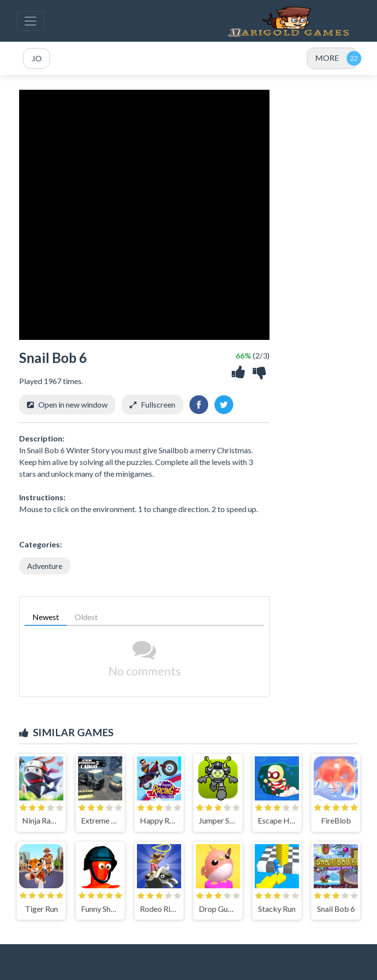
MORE (327, 58)
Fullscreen (158, 404)
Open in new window (73, 404)
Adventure (45, 566)
